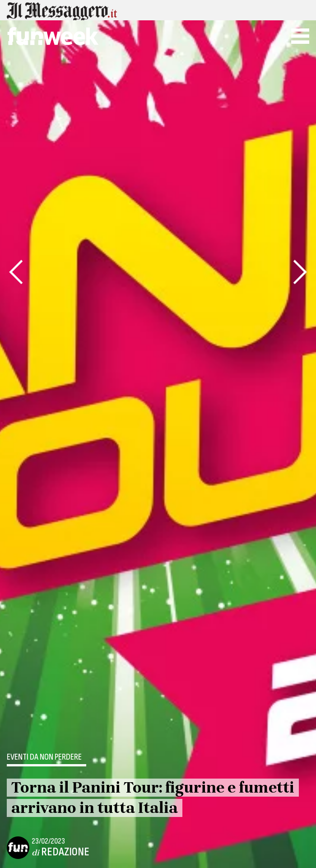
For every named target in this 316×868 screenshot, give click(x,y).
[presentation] (16, 272)
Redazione (65, 852)
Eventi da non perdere (44, 757)
